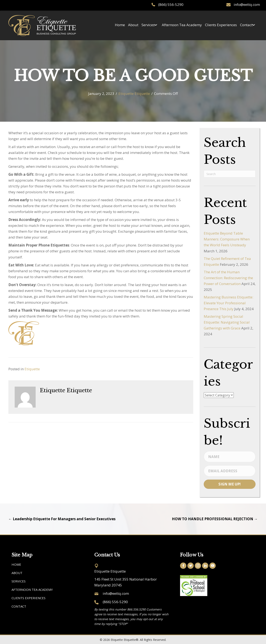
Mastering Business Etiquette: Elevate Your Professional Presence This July (228, 303)
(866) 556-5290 (171, 5)
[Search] (230, 174)
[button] (156, 26)
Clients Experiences (29, 598)
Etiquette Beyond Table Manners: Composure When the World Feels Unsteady (227, 239)
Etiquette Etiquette (134, 94)
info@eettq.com (247, 5)
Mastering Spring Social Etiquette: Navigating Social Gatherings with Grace (227, 322)
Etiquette (32, 369)
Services (19, 581)
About (17, 573)
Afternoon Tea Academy (32, 590)
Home (16, 564)
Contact (19, 606)
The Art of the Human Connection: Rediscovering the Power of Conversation (228, 278)
